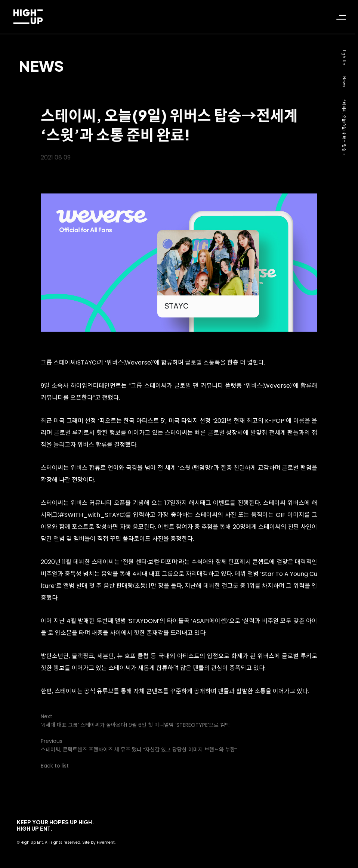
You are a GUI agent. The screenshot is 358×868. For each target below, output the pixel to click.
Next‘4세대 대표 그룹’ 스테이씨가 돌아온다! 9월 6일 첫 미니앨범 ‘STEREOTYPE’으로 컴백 (135, 721)
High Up (344, 57)
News (41, 66)
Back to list (55, 766)
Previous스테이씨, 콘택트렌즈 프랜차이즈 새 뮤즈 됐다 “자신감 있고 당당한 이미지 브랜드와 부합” (139, 745)
